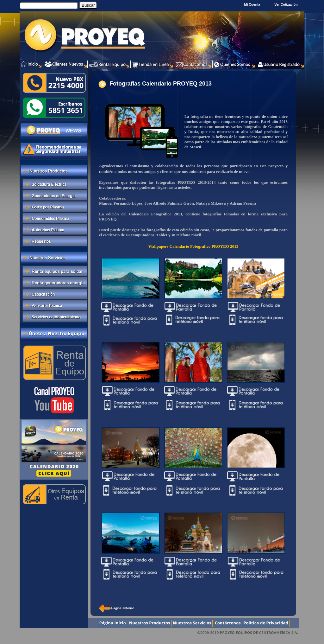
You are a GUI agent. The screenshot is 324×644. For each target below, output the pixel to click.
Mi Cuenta (252, 4)
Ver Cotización (287, 4)
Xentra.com (291, 641)
